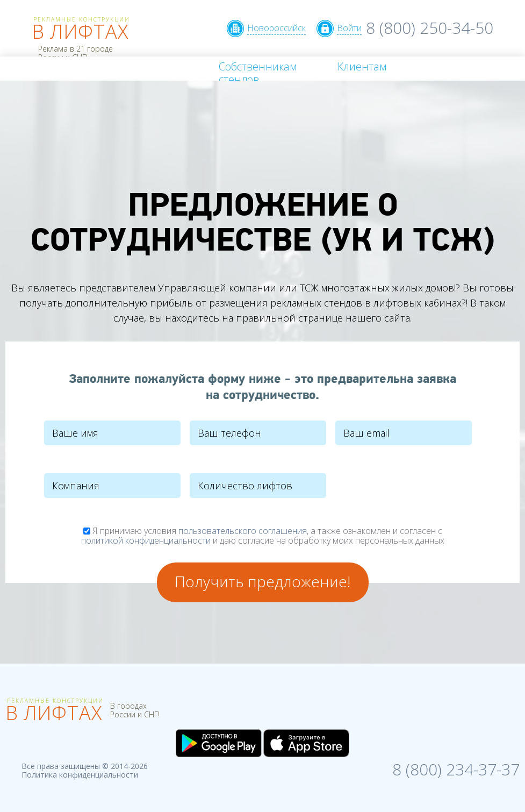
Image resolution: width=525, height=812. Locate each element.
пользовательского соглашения (243, 531)
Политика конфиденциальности (80, 775)
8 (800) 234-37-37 (456, 768)
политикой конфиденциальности (146, 540)
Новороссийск (276, 28)
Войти (349, 28)
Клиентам (362, 66)
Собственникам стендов (258, 73)
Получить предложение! (262, 581)
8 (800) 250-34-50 (430, 28)
